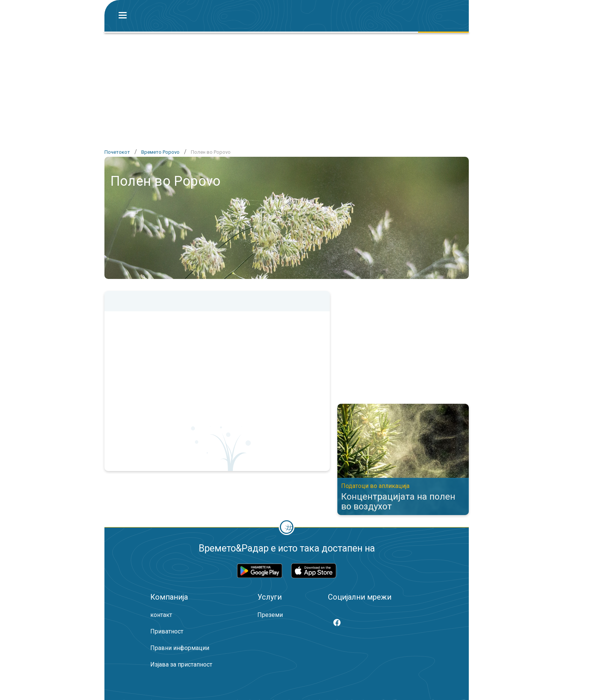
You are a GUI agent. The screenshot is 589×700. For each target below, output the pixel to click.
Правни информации (180, 648)
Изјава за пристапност (181, 664)
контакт (161, 615)
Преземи (270, 615)
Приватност (167, 631)
